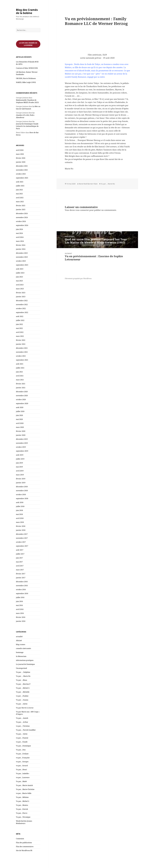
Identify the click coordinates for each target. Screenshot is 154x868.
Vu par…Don (21, 750)
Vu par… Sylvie (22, 734)
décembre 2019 (22, 439)
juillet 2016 (20, 597)
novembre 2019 (22, 443)
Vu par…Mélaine (22, 797)
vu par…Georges (22, 762)
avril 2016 (20, 609)
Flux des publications (24, 843)
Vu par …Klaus (22, 680)
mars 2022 (20, 336)
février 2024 (21, 245)
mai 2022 (19, 328)
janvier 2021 (21, 388)
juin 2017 (19, 558)
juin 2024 (19, 229)
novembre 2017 (22, 538)
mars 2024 (20, 241)
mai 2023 (19, 281)
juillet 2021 (20, 368)
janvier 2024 (21, 249)
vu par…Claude (22, 742)
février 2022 (21, 340)
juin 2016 (19, 601)
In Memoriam (21, 656)
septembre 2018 (22, 498)
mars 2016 (20, 613)
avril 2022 (20, 332)
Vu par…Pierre (22, 813)
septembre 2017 (22, 546)
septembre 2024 (22, 225)
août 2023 (20, 269)
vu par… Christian (23, 726)
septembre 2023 (22, 265)
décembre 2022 (22, 301)
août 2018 (20, 502)
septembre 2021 (22, 360)
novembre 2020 (22, 396)
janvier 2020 (21, 435)
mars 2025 (20, 202)
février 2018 (21, 526)
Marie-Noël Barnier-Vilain (88, 184)
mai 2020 (19, 419)
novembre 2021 (22, 352)
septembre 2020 (22, 403)
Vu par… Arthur (22, 722)
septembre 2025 (22, 178)
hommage (20, 652)
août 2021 (20, 364)
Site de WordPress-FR (24, 850)
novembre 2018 (22, 491)
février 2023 (21, 293)
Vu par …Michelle (23, 692)
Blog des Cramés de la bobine (27, 11)
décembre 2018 (22, 487)
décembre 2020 (22, 392)
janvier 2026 (21, 162)
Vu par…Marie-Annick (24, 785)
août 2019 (20, 455)
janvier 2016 (21, 621)
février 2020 (21, 431)
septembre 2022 (22, 312)
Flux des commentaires (25, 847)
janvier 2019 (21, 483)
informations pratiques (25, 660)
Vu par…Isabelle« (23, 773)
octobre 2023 (21, 261)
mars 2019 (20, 475)
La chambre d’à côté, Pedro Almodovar (25, 115)
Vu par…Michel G (23, 801)
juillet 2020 (20, 411)
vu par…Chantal (22, 738)
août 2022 (20, 316)
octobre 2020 (21, 400)
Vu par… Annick (22, 718)
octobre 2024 (21, 221)
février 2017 (21, 574)
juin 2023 (19, 277)
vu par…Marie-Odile (24, 793)
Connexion (20, 839)
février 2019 (21, 479)
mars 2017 (20, 570)
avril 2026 (20, 150)
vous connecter (82, 210)
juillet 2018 (20, 506)
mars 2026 (20, 154)
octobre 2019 (21, 447)
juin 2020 (19, 415)
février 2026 (21, 158)
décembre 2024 (22, 213)
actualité (19, 637)
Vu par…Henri (21, 770)
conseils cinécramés (23, 648)
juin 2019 (19, 463)
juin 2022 (19, 324)
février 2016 (21, 617)
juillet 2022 (20, 320)
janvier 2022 (21, 344)
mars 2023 (20, 289)
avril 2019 (20, 471)
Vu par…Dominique (23, 746)
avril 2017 (20, 566)
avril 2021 (20, 376)
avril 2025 (20, 198)
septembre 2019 (22, 451)
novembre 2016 (22, 586)
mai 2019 (19, 467)
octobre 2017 (21, 542)
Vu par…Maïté (21, 781)
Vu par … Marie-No (23, 676)
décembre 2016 (22, 582)
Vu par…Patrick (22, 809)
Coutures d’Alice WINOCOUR (27, 68)
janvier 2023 (21, 297)
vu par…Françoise (23, 758)
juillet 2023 (20, 273)
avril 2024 (20, 237)
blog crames (21, 644)
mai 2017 (19, 562)
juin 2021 (19, 372)
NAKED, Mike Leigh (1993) (26, 82)
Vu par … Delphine (23, 672)
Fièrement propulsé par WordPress (78, 278)
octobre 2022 (21, 308)
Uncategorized (21, 668)
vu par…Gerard (22, 766)
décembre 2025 (22, 166)
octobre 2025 (21, 174)
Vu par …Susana (22, 700)
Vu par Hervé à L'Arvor (25, 708)
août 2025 (20, 182)
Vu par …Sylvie (22, 704)
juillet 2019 (20, 459)
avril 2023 (20, 285)
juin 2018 (19, 510)
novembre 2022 (22, 305)
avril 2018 (20, 518)
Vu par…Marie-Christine (25, 789)
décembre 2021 (22, 348)
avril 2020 (20, 423)
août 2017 (20, 550)
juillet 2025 (20, 186)
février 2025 (21, 206)
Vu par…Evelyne (22, 754)
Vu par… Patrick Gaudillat (26, 730)
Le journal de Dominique (25, 664)
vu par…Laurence (23, 777)
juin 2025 (19, 190)
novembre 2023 (22, 257)
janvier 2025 (21, 210)
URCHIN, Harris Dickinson (26, 78)
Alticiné (19, 640)
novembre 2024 (22, 217)
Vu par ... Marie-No (108, 184)
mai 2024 (19, 233)
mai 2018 (19, 514)
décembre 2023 (22, 253)
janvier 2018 (21, 530)
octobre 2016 (21, 590)
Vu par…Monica (22, 805)
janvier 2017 (21, 578)
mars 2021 (20, 380)
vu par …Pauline (22, 696)
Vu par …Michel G (23, 688)
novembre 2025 (22, 170)
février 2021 (21, 384)
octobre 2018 (21, 495)
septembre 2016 (22, 593)
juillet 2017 (20, 554)
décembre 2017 (22, 534)
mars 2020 (20, 427)
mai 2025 (19, 194)
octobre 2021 (21, 356)
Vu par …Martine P (23, 684)
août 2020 (20, 407)
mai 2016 (19, 605)
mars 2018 (20, 522)
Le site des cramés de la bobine (28, 44)
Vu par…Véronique (23, 817)
